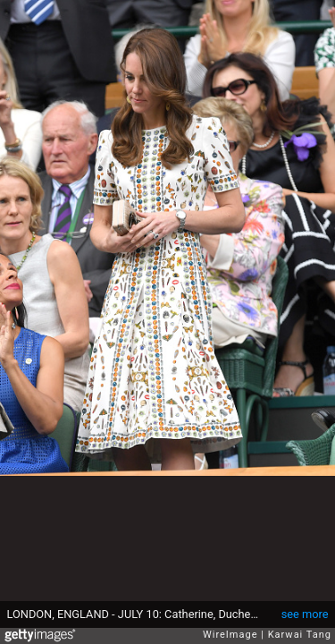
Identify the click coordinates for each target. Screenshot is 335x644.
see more (305, 614)
